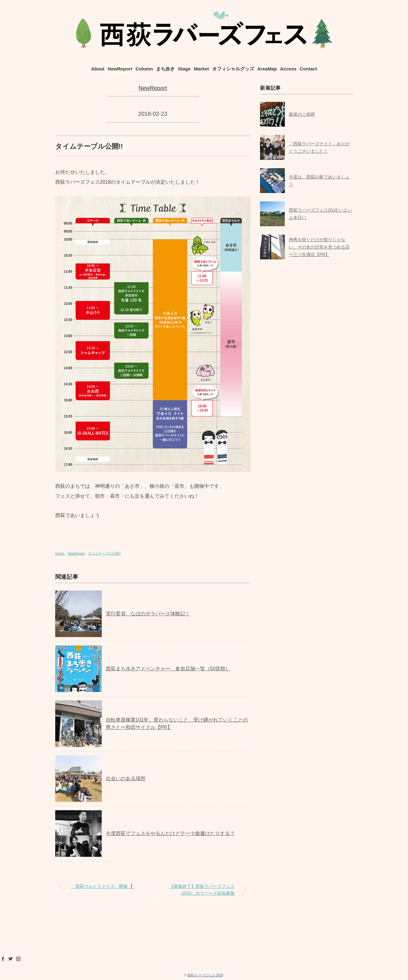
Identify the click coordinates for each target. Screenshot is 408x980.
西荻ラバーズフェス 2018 (205, 975)
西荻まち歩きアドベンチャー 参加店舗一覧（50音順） (168, 669)
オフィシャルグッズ (233, 69)
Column (144, 69)
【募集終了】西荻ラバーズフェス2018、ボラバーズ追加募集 (202, 890)
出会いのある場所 (126, 778)
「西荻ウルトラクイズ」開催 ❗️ (103, 886)
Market (201, 69)
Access (288, 69)
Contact (308, 69)
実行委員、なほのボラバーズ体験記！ (148, 614)
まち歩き (165, 69)
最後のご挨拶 (302, 114)
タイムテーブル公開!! (104, 553)
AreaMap (267, 69)
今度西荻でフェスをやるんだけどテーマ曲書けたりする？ (170, 833)
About (98, 69)
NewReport (120, 69)
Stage (184, 69)
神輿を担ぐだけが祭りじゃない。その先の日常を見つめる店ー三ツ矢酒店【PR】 (319, 247)
